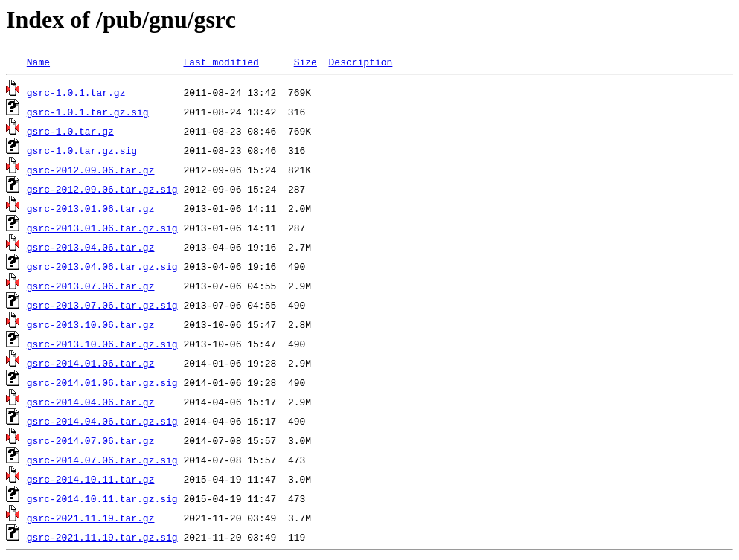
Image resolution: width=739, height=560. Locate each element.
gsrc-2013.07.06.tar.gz (91, 286)
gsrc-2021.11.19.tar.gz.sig (102, 537)
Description (360, 62)
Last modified (221, 62)
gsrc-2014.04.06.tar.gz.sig (102, 421)
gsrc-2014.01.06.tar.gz (91, 363)
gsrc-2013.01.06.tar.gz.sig (102, 228)
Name (38, 62)
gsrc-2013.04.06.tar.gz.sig (102, 266)
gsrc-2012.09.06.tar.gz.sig (102, 189)
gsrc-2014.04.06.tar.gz (91, 402)
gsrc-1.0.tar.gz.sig (82, 150)
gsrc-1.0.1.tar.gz (76, 92)
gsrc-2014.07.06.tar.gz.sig (102, 460)
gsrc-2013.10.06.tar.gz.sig (102, 344)
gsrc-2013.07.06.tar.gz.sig (102, 305)
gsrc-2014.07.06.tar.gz (91, 440)
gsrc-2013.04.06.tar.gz (91, 247)
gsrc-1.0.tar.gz (70, 131)
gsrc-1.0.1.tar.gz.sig (88, 112)
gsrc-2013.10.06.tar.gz (91, 324)
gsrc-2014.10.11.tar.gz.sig (102, 498)
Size (305, 62)
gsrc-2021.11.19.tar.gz (91, 518)
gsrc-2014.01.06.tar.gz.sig (102, 382)
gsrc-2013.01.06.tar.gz (91, 208)
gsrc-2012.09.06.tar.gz (91, 170)
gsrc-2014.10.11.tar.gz (91, 479)
